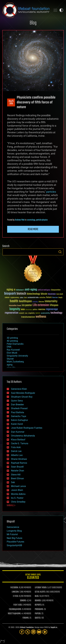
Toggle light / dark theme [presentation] (61, 10)
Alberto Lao (17, 455)
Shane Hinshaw (19, 459)
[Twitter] (28, 632)
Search (60, 252)
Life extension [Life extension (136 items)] (41, 305)
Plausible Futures (15, 542)
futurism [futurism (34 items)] (55, 298)
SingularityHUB (14, 545)
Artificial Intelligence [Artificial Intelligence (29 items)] (44, 290)
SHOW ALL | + (11, 506)
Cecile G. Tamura (20, 443)
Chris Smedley (18, 502)
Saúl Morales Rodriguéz (23, 393)
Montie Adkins (18, 494)
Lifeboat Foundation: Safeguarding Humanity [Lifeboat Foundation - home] (26, 10)
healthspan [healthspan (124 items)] (25, 301)
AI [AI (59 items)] (15, 290)
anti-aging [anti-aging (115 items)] (31, 290)
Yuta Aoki (16, 447)
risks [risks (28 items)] (26, 313)
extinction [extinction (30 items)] (42, 298)
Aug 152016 (11, 102)
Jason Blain (17, 490)
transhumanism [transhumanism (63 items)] (28, 317)
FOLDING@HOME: (15, 609)
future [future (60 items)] (49, 297)
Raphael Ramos (19, 463)
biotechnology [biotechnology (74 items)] (33, 294)
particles (51, 192)
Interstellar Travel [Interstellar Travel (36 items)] (15, 306)
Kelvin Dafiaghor (19, 420)
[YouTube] (39, 632)
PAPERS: (38, 614)
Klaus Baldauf (18, 440)
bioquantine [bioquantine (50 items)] (56, 290)
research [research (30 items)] (22, 313)
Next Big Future (14, 538)
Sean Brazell (17, 467)
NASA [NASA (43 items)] (23, 310)
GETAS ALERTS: (40, 592)
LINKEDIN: (15, 592)
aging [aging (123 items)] (10, 290)
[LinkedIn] (33, 632)
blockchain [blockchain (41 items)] (52, 294)
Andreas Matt (20, 220)
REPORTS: (38, 605)
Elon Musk (12, 353)
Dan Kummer (18, 432)
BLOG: (37, 596)
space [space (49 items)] (38, 313)
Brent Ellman (17, 478)
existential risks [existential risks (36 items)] (33, 298)
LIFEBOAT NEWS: (41, 588)
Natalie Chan (18, 471)
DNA (9, 347)
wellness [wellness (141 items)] (41, 317)
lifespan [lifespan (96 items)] (54, 305)
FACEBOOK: (14, 588)
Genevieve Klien (19, 389)
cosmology (31, 220)
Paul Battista (18, 412)
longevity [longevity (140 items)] (15, 309)
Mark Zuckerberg (15, 362)
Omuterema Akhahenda (23, 436)
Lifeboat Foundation (27, 627)
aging (10, 365)
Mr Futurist (12, 534)
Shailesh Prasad (19, 408)
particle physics (42, 220)
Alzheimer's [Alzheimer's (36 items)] (20, 290)
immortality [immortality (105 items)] (51, 301)
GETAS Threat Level (33, 577)
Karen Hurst (17, 424)
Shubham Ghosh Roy (22, 397)
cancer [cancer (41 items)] (7, 298)
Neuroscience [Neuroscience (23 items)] (29, 310)
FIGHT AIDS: (18, 605)
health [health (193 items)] (14, 301)
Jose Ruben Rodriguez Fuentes (27, 428)
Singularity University (17, 356)
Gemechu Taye (19, 416)
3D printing (12, 338)
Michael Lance (18, 486)
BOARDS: (38, 601)
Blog (33, 23)
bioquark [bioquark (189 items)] (10, 294)
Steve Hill (16, 475)
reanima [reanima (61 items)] (42, 309)
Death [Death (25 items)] (25, 298)
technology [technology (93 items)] (56, 313)
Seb (13, 482)
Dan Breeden (17, 405)
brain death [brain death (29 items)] (60, 294)
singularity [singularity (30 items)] (31, 313)
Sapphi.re (54, 627)
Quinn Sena (17, 401)
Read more (33, 229)
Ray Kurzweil (13, 350)
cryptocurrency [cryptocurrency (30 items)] (15, 298)
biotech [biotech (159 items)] (21, 294)
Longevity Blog (14, 531)
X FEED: (16, 596)
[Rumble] (45, 632)
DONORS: (23, 601)
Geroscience (13, 527)
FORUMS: (26, 618)
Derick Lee (16, 451)
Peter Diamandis (15, 344)
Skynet (10, 359)
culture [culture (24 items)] (22, 298)
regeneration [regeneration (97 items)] (12, 313)
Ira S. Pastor (17, 498)
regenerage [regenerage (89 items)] (52, 309)
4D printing (12, 341)
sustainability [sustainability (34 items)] (45, 313)
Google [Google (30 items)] (60, 298)
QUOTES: (38, 618)
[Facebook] (22, 632)
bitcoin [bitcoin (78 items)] (44, 294)
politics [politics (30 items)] (35, 310)
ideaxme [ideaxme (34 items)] (41, 302)
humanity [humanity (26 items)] (35, 302)
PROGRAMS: (39, 609)
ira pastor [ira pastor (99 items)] (27, 305)
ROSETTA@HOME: (14, 614)
